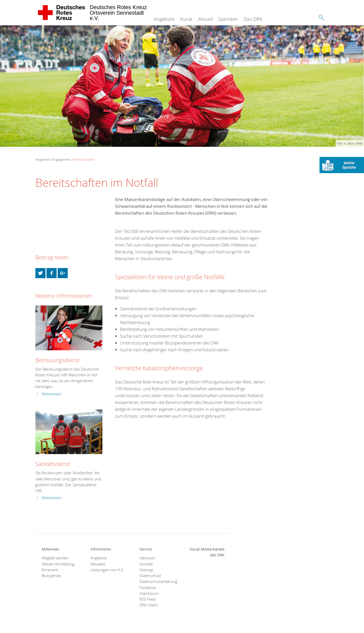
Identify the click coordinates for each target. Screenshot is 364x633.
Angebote (164, 19)
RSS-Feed (147, 599)
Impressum (149, 593)
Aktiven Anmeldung (58, 564)
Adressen (147, 558)
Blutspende (51, 576)
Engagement (62, 159)
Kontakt (146, 564)
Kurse (186, 19)
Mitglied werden (55, 558)
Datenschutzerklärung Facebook (158, 584)
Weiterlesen (52, 394)
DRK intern (149, 605)
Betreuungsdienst (58, 360)
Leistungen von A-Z (107, 570)
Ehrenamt (50, 570)
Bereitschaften (84, 159)
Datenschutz (150, 576)
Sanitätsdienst (53, 464)
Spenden (228, 19)
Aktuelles (98, 564)
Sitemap (146, 570)
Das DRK (253, 19)
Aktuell (206, 19)
